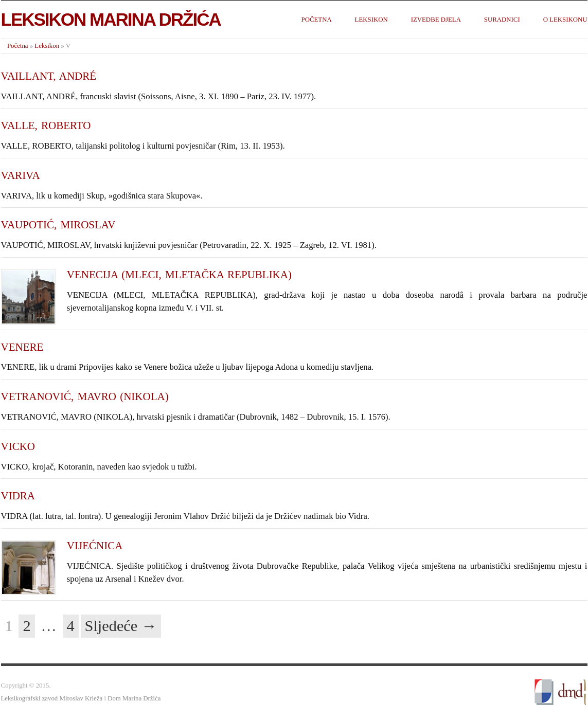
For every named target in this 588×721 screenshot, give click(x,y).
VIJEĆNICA (95, 546)
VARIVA (21, 175)
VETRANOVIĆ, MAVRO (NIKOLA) (85, 396)
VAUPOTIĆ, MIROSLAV (58, 225)
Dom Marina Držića (134, 698)
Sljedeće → (121, 626)
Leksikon (371, 20)
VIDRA (18, 496)
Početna (317, 20)
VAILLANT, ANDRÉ (49, 76)
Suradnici (502, 20)
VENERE (22, 347)
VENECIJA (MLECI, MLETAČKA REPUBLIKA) (179, 275)
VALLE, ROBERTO (46, 125)
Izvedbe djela (436, 20)
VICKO (18, 446)
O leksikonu (565, 20)
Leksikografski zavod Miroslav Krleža (52, 698)
